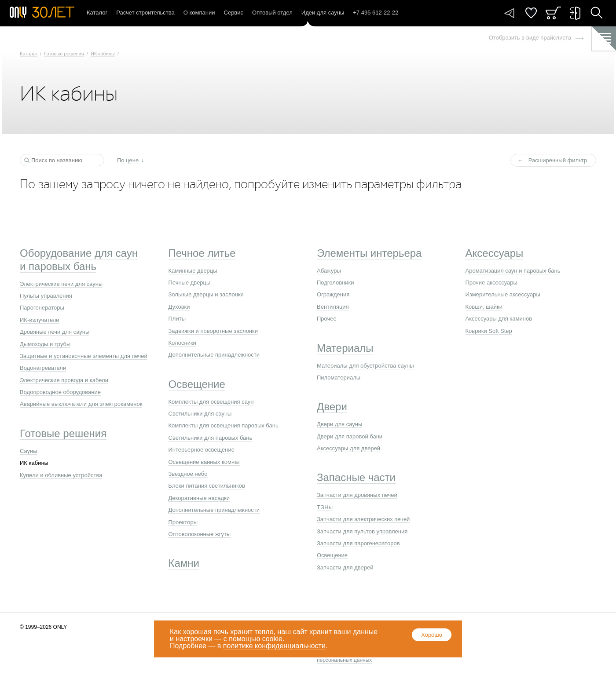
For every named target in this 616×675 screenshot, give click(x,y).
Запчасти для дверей (345, 567)
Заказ (553, 13)
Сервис (234, 13)
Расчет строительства (145, 13)
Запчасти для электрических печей (363, 519)
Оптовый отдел (272, 13)
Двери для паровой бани (350, 436)
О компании (199, 13)
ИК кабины (103, 54)
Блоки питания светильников (207, 486)
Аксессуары (495, 253)
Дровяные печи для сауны (55, 332)
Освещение (197, 384)
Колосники (182, 343)
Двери (332, 407)
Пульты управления (46, 296)
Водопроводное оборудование (60, 392)
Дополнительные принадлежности (214, 355)
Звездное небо (188, 474)
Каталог (97, 13)
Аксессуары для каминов (499, 319)
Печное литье (202, 253)
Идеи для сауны (323, 13)
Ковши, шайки (484, 307)
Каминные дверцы (193, 271)
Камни (184, 563)
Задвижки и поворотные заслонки (213, 331)
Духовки (179, 307)
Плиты (177, 319)
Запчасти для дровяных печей (357, 495)
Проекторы (183, 522)
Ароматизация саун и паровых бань (513, 271)
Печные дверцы (190, 283)
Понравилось (531, 13)
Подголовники (335, 283)
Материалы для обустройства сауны (365, 366)
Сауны (29, 451)
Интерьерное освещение (202, 450)
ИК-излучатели (40, 320)
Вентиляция (333, 307)
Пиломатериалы (339, 378)
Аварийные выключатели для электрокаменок (81, 404)
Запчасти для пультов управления (362, 531)
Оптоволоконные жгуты (200, 534)
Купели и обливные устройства (61, 475)
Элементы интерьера (369, 253)
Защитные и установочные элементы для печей (84, 356)
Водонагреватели (43, 368)
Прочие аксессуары (491, 283)
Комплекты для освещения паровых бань (224, 425)
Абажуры (329, 271)
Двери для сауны (339, 424)
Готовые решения (64, 54)
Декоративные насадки (199, 498)
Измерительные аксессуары (503, 294)
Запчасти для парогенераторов (358, 543)
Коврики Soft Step (489, 331)
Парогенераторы (42, 308)
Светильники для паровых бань (211, 438)
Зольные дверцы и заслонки (206, 294)
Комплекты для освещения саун (211, 402)
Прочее (327, 319)
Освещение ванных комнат (205, 462)
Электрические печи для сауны (61, 284)
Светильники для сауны (200, 414)
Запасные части (356, 477)
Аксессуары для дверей (348, 448)
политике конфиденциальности (274, 646)
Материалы (345, 348)
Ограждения (333, 294)
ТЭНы (325, 507)
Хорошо (432, 635)
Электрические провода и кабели (64, 380)
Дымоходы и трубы (45, 344)
